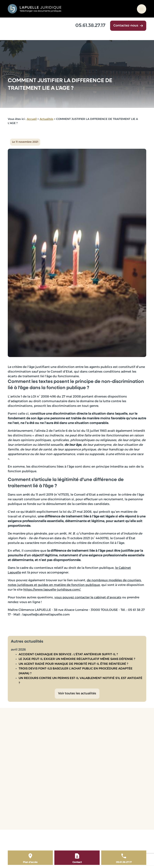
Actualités (46, 119)
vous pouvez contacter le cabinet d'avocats (88, 598)
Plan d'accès (30, 862)
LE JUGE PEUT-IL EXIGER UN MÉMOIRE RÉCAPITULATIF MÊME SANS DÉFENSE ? (77, 659)
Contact (77, 862)
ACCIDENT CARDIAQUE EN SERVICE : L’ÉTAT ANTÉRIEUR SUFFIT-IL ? (68, 655)
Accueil (32, 119)
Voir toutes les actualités (77, 694)
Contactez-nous (128, 26)
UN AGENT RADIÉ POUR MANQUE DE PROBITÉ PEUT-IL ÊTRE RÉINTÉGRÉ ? (73, 664)
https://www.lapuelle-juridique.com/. (52, 590)
